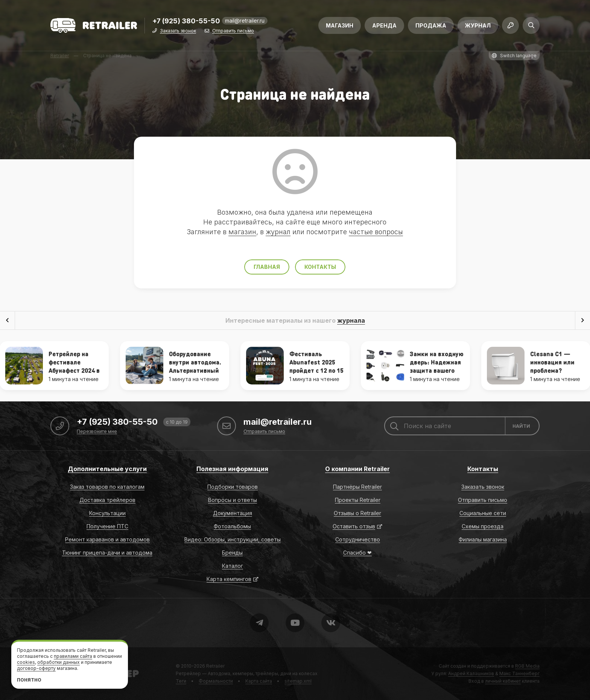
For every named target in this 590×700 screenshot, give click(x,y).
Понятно (29, 680)
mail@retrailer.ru (245, 21)
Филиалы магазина (483, 539)
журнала (351, 320)
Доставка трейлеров (107, 500)
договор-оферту (36, 668)
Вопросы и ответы (233, 500)
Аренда (384, 25)
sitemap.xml (298, 681)
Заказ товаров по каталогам (107, 487)
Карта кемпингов (229, 579)
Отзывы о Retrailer (357, 513)
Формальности (216, 681)
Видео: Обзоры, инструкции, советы (233, 539)
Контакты (320, 267)
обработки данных (59, 662)
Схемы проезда (483, 526)
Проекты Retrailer (358, 500)
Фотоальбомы (232, 526)
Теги (181, 681)
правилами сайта (73, 656)
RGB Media (527, 666)
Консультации (107, 513)
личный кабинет (503, 681)
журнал (278, 232)
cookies (26, 662)
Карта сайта (259, 681)
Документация (233, 513)
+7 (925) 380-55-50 (186, 21)
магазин (242, 232)
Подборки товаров (233, 487)
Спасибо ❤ (357, 553)
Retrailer (215, 666)
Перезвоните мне (97, 432)
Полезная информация (232, 469)
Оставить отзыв (354, 526)
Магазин (340, 25)
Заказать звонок (178, 31)
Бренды (232, 553)
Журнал (478, 25)
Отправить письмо (233, 31)
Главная (267, 267)
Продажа (431, 25)
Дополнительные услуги (107, 469)
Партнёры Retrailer (357, 487)
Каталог (233, 566)
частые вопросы (376, 232)
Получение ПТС (107, 526)
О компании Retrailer (357, 469)
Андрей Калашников (471, 673)
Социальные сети (483, 513)
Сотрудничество (358, 539)
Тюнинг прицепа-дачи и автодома (107, 553)
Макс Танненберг (519, 673)
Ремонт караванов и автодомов (107, 539)
